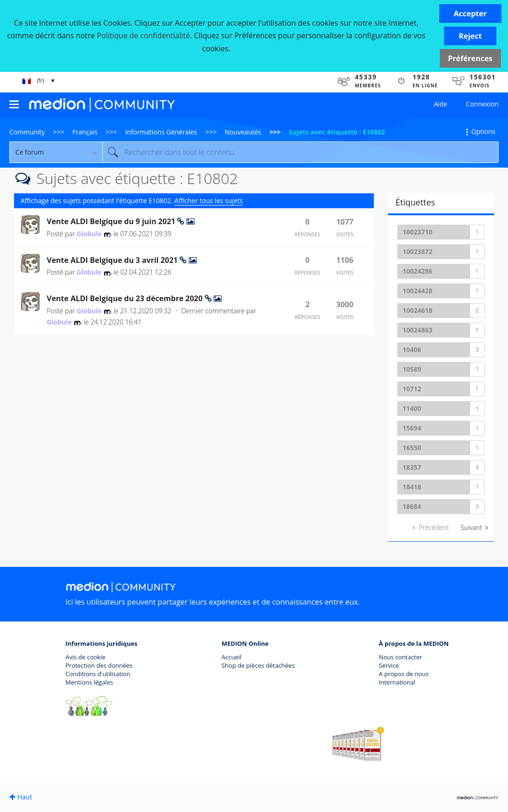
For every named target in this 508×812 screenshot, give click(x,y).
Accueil (232, 657)
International (397, 682)
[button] (470, 14)
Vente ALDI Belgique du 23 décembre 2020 (126, 298)
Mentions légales (89, 682)
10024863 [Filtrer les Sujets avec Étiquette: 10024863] (417, 330)
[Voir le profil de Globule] (89, 234)
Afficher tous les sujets (209, 201)
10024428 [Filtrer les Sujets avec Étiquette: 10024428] (417, 291)
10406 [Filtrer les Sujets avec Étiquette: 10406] (412, 350)
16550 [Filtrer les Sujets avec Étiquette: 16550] (412, 448)
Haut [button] (25, 797)
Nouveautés (243, 132)
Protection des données (99, 665)
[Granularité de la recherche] (56, 152)
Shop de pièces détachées (258, 665)
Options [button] (483, 131)
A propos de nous (404, 674)
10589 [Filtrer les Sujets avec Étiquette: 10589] (412, 369)
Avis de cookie (85, 657)
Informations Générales (161, 132)
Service (389, 665)
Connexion (482, 104)
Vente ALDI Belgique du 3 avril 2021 (113, 260)
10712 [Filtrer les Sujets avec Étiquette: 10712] (412, 389)
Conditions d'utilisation (98, 674)
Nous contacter (401, 657)
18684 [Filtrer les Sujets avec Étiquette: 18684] (412, 506)
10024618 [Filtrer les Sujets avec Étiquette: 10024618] (417, 310)
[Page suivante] (474, 528)
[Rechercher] (301, 152)
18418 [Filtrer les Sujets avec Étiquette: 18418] (412, 487)
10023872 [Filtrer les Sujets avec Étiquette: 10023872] (417, 251)
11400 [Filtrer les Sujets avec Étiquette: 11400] (412, 408)
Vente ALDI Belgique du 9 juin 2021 (112, 221)
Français (85, 132)
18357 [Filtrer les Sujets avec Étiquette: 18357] (412, 467)
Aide (440, 104)
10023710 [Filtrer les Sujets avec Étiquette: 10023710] (417, 232)
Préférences (470, 58)
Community (27, 132)
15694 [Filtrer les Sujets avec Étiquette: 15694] (412, 428)
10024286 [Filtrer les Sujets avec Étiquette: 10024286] (417, 271)
